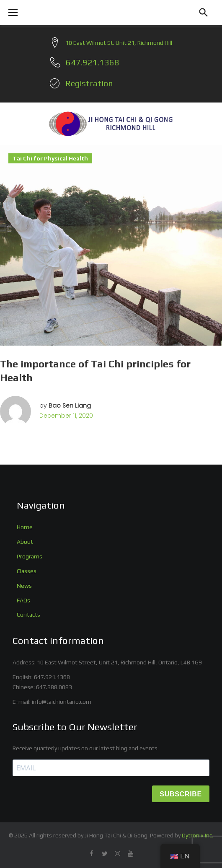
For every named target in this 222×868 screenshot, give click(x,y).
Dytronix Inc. (197, 835)
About (25, 542)
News (24, 586)
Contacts (28, 615)
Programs (30, 556)
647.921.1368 (52, 677)
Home (25, 527)
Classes (27, 571)
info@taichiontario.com (62, 702)
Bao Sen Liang (70, 406)
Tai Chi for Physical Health (50, 158)
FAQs (23, 600)
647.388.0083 (54, 687)
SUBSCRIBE (181, 794)
